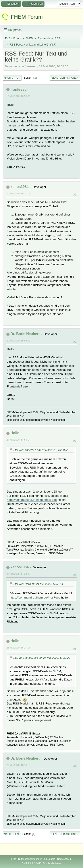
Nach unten (12, 78)
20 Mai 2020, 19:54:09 (18, 341)
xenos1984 (19, 187)
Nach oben (11, 834)
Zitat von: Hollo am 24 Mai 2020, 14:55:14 (38, 584)
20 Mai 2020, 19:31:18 (18, 194)
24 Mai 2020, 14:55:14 (18, 440)
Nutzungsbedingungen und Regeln (37, 859)
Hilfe (14, 859)
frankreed (18, 89)
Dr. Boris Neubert (25, 334)
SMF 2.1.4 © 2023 (32, 863)
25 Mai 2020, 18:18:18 (18, 765)
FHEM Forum (27, 17)
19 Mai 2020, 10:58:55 (18, 96)
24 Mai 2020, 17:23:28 (18, 574)
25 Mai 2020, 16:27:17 (18, 648)
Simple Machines (52, 863)
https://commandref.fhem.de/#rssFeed (32, 500)
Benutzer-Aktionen (65, 78)
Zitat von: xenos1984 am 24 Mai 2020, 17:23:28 (41, 658)
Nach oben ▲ (64, 859)
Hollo (15, 433)
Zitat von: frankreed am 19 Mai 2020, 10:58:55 (41, 450)
